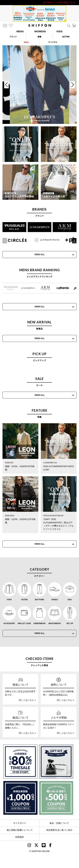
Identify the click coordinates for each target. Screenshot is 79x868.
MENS (20, 31)
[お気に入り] (11, 25)
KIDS (59, 31)
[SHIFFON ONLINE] (40, 25)
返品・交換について (59, 823)
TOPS (9, 600)
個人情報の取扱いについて (20, 830)
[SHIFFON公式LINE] (44, 846)
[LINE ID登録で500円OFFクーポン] (56, 798)
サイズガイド (20, 823)
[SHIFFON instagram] (29, 846)
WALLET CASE (24, 623)
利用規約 (20, 837)
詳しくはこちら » (27, 700)
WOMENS (40, 31)
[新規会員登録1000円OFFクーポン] (20, 798)
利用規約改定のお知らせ (39, 2)
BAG (70, 600)
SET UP (70, 623)
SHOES (55, 600)
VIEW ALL (39, 338)
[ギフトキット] (56, 762)
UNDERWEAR (40, 623)
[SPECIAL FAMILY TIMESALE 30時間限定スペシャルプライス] (20, 762)
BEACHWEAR (55, 623)
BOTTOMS (40, 600)
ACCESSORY (9, 623)
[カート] (74, 25)
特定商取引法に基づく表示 (59, 830)
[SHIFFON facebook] (50, 846)
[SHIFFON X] (36, 846)
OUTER (24, 600)
